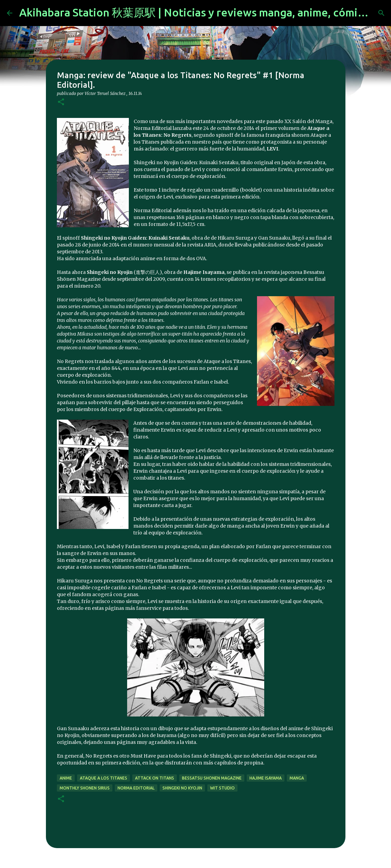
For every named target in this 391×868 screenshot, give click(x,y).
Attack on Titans (155, 778)
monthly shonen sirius (85, 788)
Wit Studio (222, 788)
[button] (61, 102)
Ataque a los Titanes (103, 778)
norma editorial (136, 788)
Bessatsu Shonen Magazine (212, 778)
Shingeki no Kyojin (182, 788)
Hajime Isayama (266, 778)
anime (66, 778)
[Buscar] (381, 13)
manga (297, 778)
